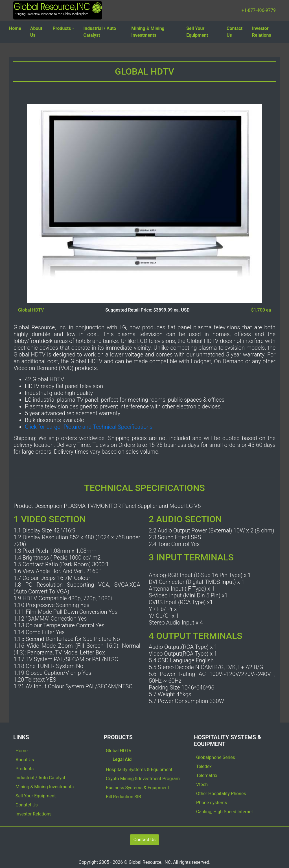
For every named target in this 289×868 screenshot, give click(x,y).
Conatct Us (27, 805)
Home (15, 28)
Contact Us (235, 32)
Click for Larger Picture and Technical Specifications (89, 427)
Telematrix (207, 775)
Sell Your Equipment (197, 32)
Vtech (202, 785)
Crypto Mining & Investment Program (143, 779)
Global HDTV (119, 751)
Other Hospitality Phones (221, 794)
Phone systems (212, 803)
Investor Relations (262, 32)
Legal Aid (122, 759)
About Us (36, 32)
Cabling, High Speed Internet (225, 812)
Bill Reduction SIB (123, 797)
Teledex (204, 766)
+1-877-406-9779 (259, 10)
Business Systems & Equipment (137, 788)
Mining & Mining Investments (148, 32)
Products (62, 28)
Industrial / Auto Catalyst (100, 32)
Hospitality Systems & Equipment (139, 770)
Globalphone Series (216, 757)
